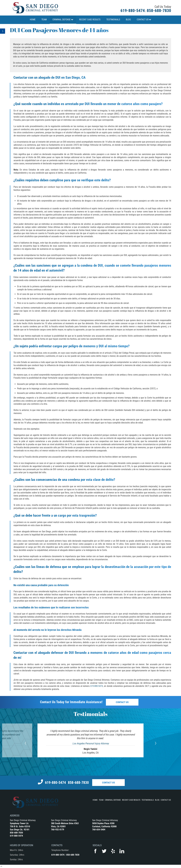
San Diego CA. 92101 (20, 830)
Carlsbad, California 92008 (104, 826)
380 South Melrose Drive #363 (65, 823)
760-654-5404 (99, 830)
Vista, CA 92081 (58, 826)
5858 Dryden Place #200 (103, 823)
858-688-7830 (159, 11)
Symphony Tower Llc (19, 823)
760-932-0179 (58, 830)
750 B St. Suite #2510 (20, 826)
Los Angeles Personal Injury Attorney (91, 743)
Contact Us (122, 702)
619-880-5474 (133, 11)
